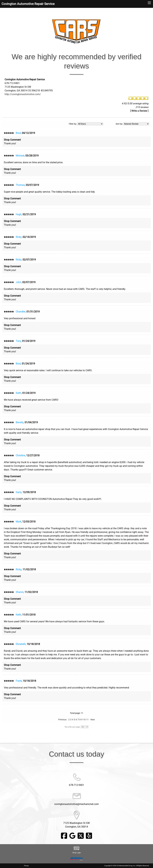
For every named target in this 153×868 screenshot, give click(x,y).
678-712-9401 (76, 785)
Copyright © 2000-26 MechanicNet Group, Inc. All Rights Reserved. (127, 866)
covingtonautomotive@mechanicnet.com (76, 804)
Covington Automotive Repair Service (28, 4)
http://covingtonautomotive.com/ (23, 94)
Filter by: (86, 124)
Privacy (26, 866)
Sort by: (132, 124)
